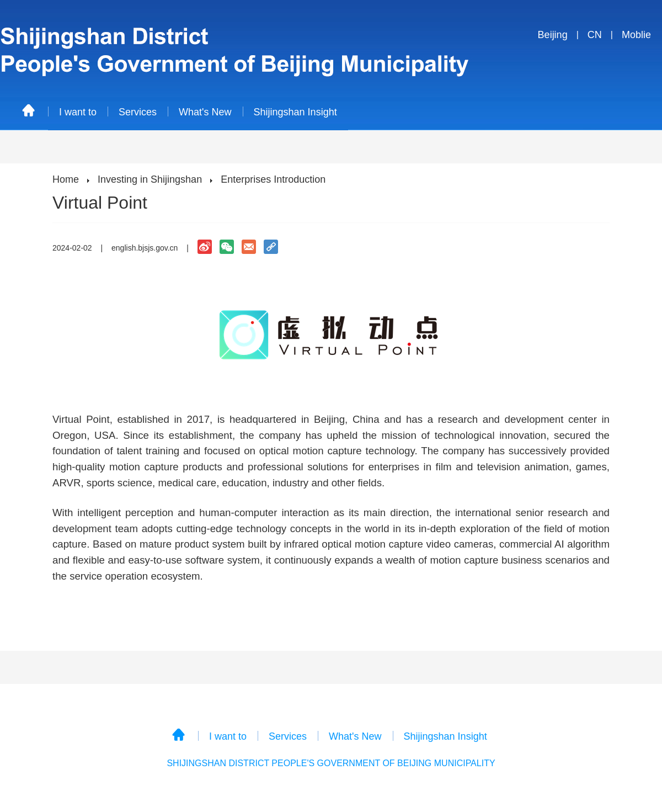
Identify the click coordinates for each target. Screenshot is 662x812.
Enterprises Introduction (273, 179)
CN (595, 35)
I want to (78, 112)
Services (138, 112)
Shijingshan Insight (295, 112)
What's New (205, 112)
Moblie (636, 35)
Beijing (553, 35)
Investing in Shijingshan (150, 179)
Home (66, 179)
